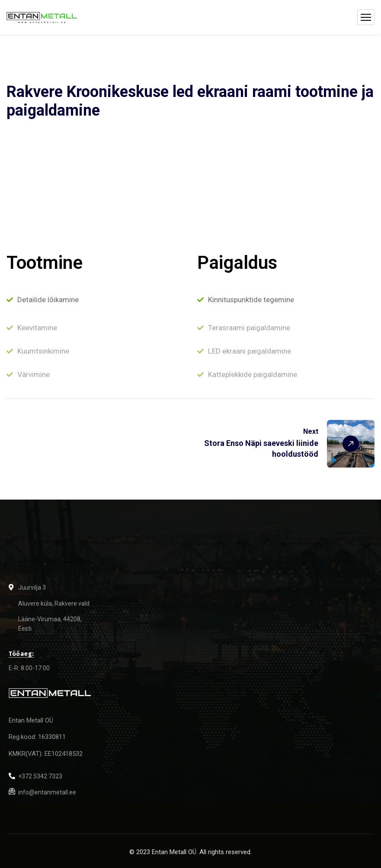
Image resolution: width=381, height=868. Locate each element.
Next (311, 431)
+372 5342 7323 (40, 776)
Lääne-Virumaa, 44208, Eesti (50, 624)
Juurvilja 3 (32, 587)
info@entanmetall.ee (47, 792)
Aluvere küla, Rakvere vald (54, 603)
